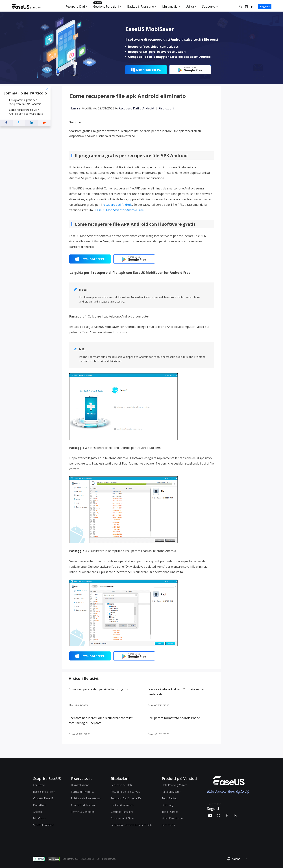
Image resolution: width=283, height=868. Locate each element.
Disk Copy (168, 805)
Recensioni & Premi (44, 792)
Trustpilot (214, 804)
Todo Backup (170, 798)
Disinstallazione (80, 785)
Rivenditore (40, 805)
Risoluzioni (166, 108)
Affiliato (38, 812)
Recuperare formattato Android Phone (174, 718)
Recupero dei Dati (121, 785)
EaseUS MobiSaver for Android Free (119, 210)
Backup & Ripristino (141, 7)
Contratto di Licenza (83, 805)
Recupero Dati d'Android (136, 108)
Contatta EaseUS (43, 798)
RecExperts (168, 825)
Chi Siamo (39, 785)
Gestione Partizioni (106, 7)
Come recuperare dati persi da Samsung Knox (100, 689)
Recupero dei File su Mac (125, 792)
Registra (265, 6)
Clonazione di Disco (122, 818)
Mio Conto (39, 818)
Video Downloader (173, 818)
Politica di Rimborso (83, 792)
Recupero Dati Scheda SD (126, 798)
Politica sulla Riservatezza (86, 798)
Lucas (76, 108)
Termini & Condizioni (83, 812)
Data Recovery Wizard (175, 785)
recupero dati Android (117, 205)
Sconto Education (44, 825)
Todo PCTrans (170, 812)
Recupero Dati (75, 7)
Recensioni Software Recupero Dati (131, 825)
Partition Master (171, 792)
